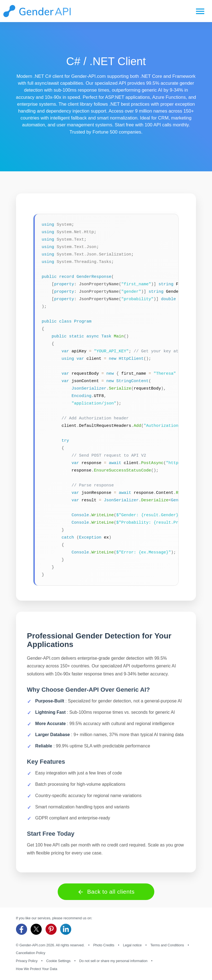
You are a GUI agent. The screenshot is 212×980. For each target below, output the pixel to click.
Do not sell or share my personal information (113, 961)
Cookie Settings (58, 961)
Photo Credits (104, 945)
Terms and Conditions (167, 945)
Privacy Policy (27, 961)
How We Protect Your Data (37, 969)
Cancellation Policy (31, 953)
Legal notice (132, 945)
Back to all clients (106, 892)
